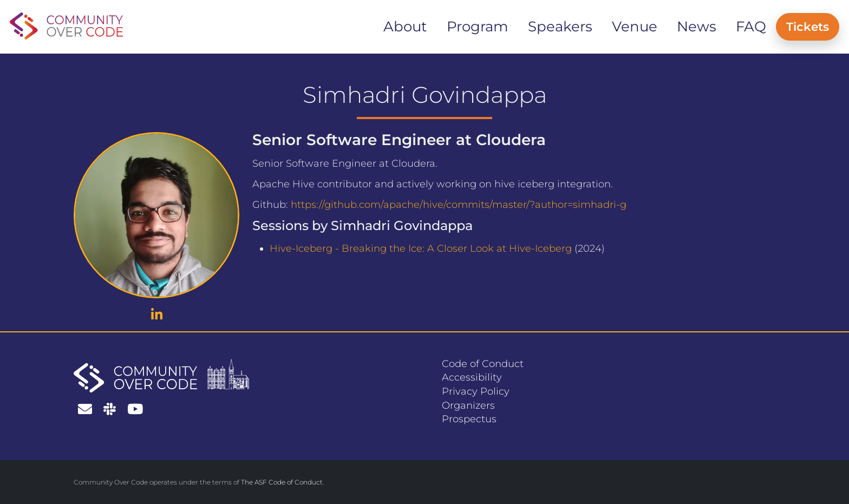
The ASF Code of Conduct (282, 482)
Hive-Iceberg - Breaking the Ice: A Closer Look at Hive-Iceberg (421, 248)
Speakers (560, 27)
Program (478, 27)
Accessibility (472, 377)
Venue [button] (635, 27)
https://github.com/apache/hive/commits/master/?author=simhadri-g (459, 205)
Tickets (808, 27)
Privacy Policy (476, 391)
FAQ (751, 27)
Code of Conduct (483, 364)
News (697, 27)
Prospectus (469, 419)
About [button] (405, 27)
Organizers (468, 405)
